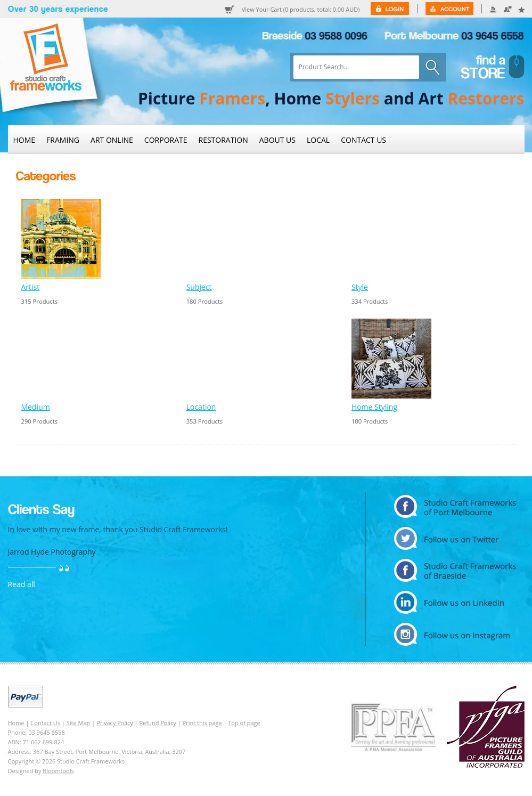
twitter (455, 538)
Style (360, 287)
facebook (455, 570)
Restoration (223, 140)
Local (318, 140)
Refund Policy (158, 723)
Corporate (166, 140)
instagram (455, 634)
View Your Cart (301, 10)
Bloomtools (58, 771)
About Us (277, 140)
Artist (31, 287)
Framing (63, 140)
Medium (36, 407)
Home (24, 140)
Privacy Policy (115, 723)
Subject (199, 287)
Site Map (79, 723)
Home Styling (374, 407)
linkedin (455, 602)
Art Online (112, 140)
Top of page (244, 723)
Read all (22, 584)
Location (201, 407)
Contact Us (363, 140)
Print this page (202, 723)
